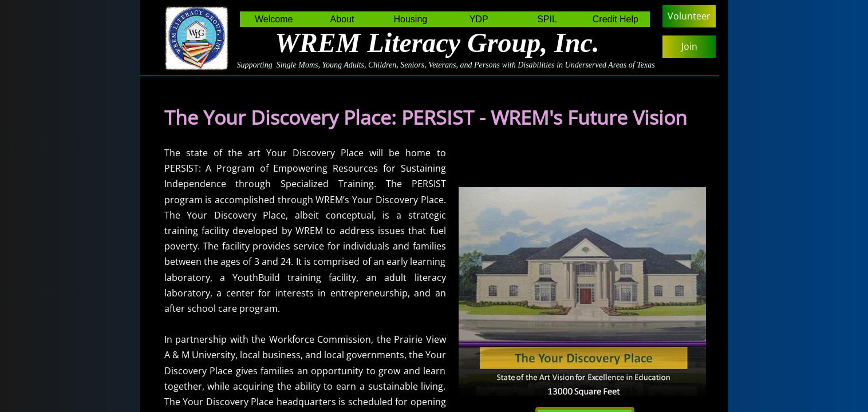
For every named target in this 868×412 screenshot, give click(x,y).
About (342, 19)
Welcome (274, 19)
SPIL (547, 19)
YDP (479, 19)
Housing (410, 19)
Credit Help (616, 19)
